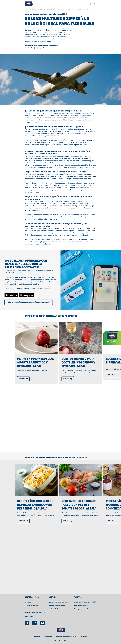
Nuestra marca (30, 609)
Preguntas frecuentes (57, 606)
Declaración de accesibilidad (66, 636)
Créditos (84, 636)
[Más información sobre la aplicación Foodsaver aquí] (29, 302)
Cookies (37, 636)
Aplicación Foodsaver (57, 609)
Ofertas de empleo (31, 606)
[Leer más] (24, 379)
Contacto (28, 602)
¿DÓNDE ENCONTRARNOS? (59, 602)
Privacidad (48, 636)
